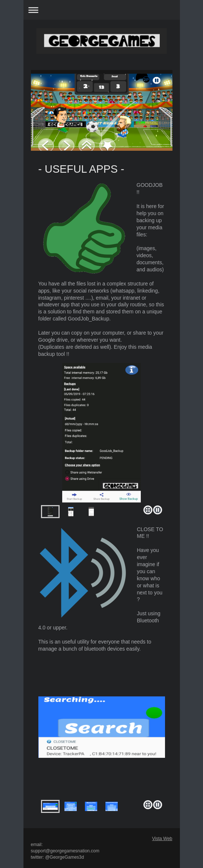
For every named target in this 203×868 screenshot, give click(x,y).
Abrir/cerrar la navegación (102, 10)
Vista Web (162, 839)
